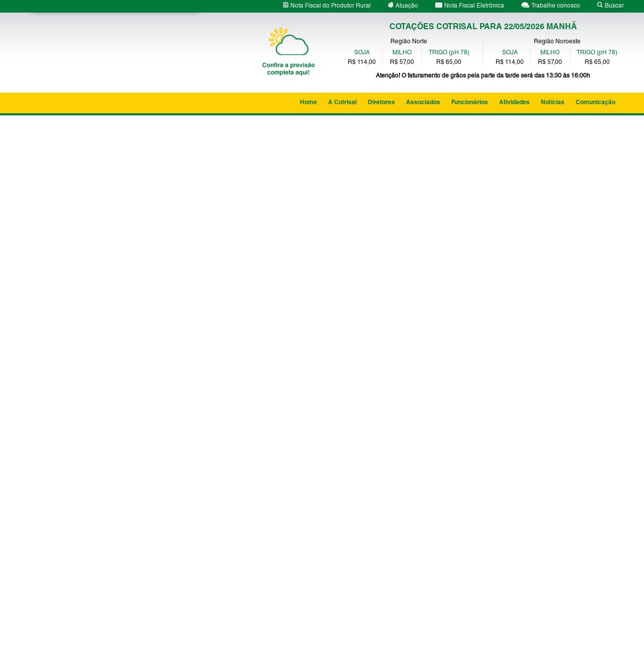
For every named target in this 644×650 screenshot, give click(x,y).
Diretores (381, 103)
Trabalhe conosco (551, 6)
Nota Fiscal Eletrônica (470, 6)
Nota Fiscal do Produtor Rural (327, 6)
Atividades (514, 103)
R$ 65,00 (449, 62)
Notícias (553, 103)
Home (308, 103)
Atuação (403, 6)
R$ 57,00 (402, 62)
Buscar (611, 6)
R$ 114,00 (362, 62)
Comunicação (595, 103)
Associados (423, 103)
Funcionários (470, 103)
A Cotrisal (342, 103)
